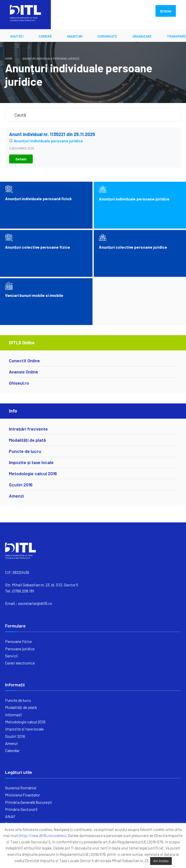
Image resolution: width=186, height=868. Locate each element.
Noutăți (17, 36)
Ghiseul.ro (19, 383)
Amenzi (16, 496)
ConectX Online (24, 361)
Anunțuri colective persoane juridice (133, 247)
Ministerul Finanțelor (22, 795)
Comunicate (107, 36)
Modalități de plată (27, 440)
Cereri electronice (20, 663)
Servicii (12, 656)
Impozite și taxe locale (31, 462)
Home (9, 58)
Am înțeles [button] (161, 861)
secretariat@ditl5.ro (35, 603)
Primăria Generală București (29, 802)
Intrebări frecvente (28, 429)
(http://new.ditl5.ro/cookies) (42, 836)
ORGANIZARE (142, 36)
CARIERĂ (45, 36)
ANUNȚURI (75, 36)
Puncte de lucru (25, 451)
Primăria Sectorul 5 (21, 809)
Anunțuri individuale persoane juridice (51, 58)
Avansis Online (24, 372)
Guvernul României (21, 788)
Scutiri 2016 (21, 485)
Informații (14, 715)
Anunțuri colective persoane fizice (38, 247)
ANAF (10, 816)
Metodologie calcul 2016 (33, 473)
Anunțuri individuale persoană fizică (38, 199)
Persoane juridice (20, 649)
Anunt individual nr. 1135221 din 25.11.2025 (52, 134)
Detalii (21, 159)
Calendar (12, 750)
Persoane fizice (18, 641)
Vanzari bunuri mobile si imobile (34, 295)
